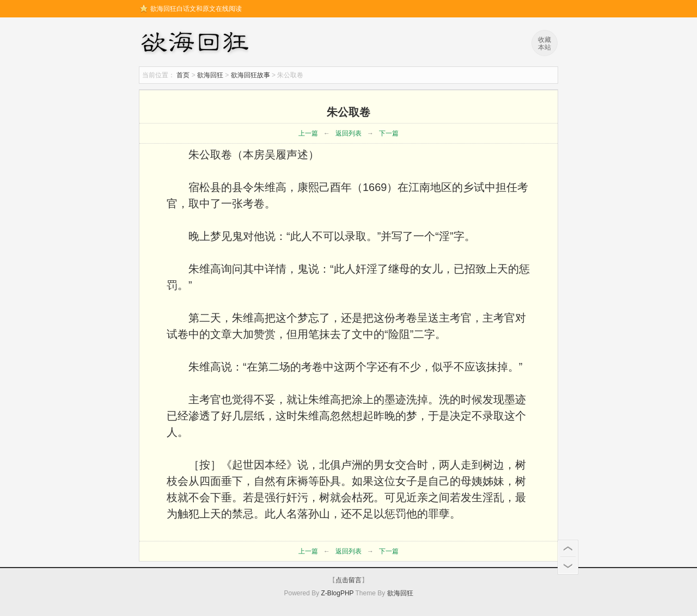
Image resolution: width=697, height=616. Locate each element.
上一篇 (308, 133)
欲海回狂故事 (250, 75)
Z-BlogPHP (338, 593)
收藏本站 (545, 44)
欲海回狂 (197, 44)
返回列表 (348, 133)
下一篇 (389, 133)
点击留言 (348, 580)
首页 (183, 75)
